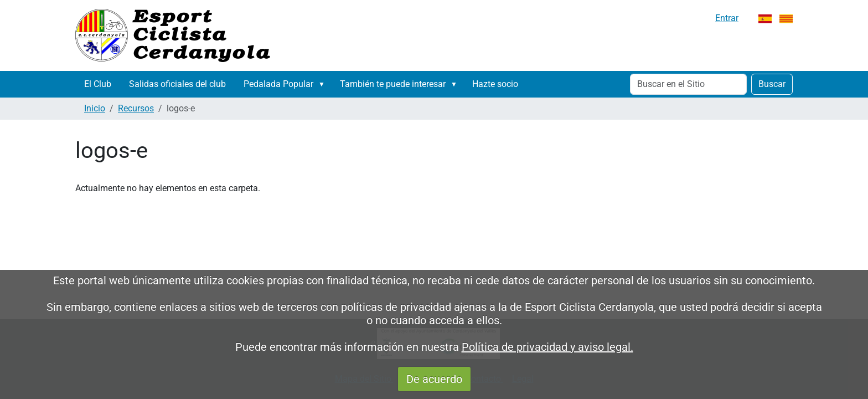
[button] (324, 84)
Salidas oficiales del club (177, 84)
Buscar (772, 84)
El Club (98, 84)
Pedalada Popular (278, 84)
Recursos (136, 108)
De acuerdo (434, 379)
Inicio (95, 108)
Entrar (727, 18)
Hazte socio (495, 84)
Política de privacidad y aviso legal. (547, 347)
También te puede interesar (393, 84)
